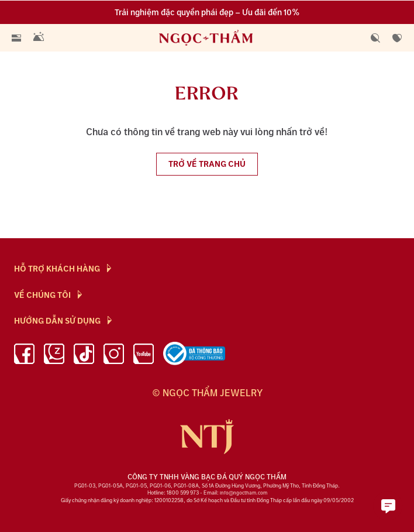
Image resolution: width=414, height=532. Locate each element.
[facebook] (24, 356)
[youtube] (144, 356)
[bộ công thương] (194, 356)
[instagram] (114, 356)
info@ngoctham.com (244, 493)
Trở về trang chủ (207, 164)
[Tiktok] (84, 356)
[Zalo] (54, 356)
